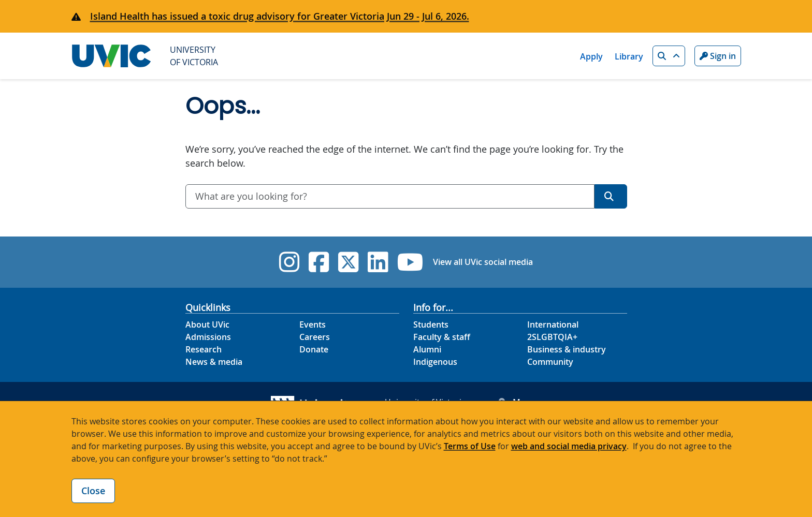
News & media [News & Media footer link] (214, 362)
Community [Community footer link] (550, 362)
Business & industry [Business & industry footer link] (567, 349)
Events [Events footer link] (313, 324)
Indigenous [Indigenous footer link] (435, 362)
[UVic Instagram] (289, 262)
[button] (669, 56)
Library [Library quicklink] (629, 56)
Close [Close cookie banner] (93, 491)
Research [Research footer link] (204, 349)
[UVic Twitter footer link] (348, 262)
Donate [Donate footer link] (314, 349)
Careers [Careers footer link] (315, 337)
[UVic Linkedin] (378, 262)
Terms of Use (470, 446)
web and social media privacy (569, 446)
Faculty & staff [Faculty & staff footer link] (442, 337)
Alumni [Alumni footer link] (427, 349)
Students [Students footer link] (431, 324)
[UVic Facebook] (319, 262)
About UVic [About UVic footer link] (207, 324)
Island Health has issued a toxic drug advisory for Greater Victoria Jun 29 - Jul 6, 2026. (280, 16)
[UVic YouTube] (410, 262)
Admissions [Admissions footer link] (208, 337)
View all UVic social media (483, 262)
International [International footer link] (553, 324)
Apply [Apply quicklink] (591, 56)
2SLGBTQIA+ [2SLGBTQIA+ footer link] (552, 337)
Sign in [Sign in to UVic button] (718, 56)
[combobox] (390, 196)
